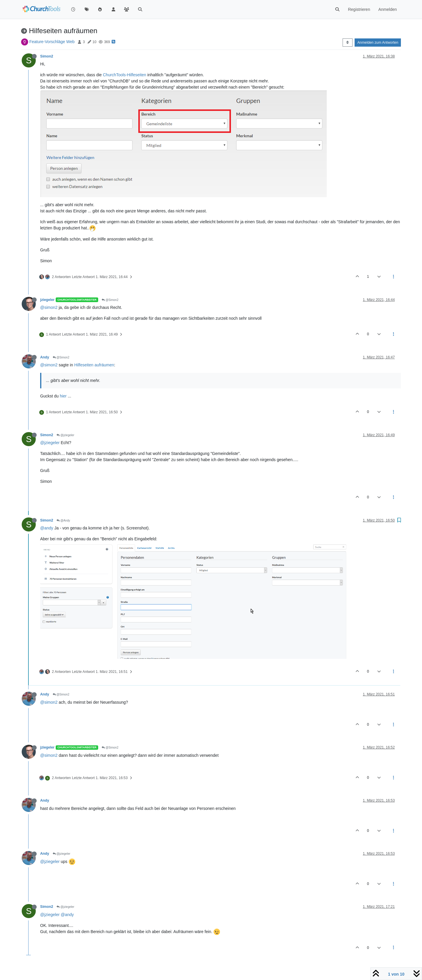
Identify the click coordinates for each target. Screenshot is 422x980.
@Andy (63, 521)
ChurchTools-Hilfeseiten (125, 75)
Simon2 (47, 56)
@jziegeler (65, 435)
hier (63, 396)
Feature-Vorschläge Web (52, 42)
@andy (47, 528)
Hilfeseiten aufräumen (94, 365)
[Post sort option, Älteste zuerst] (347, 43)
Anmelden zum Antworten (378, 43)
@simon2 (49, 307)
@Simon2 (110, 300)
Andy (45, 357)
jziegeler (47, 300)
